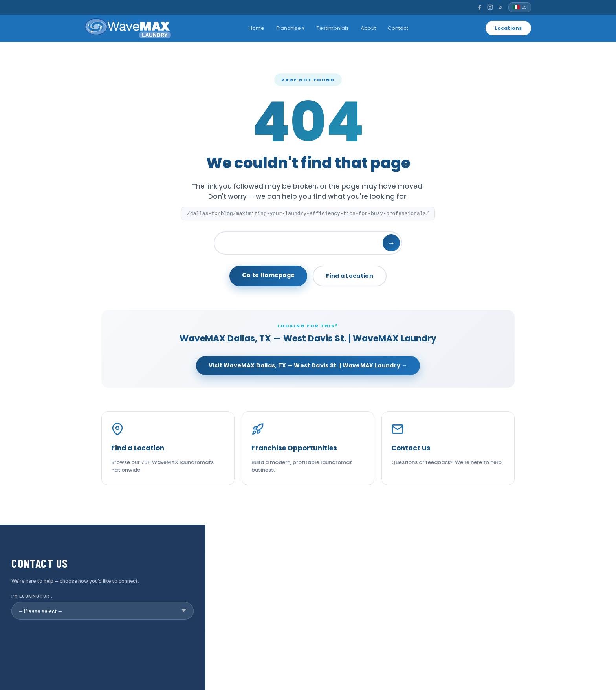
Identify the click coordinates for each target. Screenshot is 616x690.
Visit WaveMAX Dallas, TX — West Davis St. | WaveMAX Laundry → (308, 365)
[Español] (520, 7)
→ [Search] (391, 243)
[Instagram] (490, 7)
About (368, 28)
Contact (397, 28)
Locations (508, 28)
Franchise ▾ (290, 28)
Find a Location (350, 276)
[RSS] (501, 7)
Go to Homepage (268, 275)
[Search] (308, 243)
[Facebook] (479, 7)
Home (256, 28)
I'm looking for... (33, 596)
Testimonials (332, 28)
